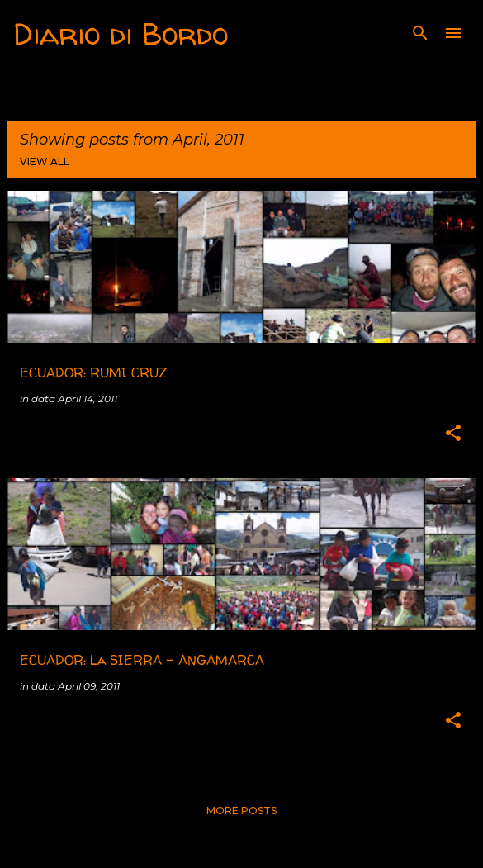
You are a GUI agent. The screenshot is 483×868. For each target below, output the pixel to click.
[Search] (420, 33)
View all (45, 161)
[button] (453, 434)
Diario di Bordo (121, 33)
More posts (241, 811)
